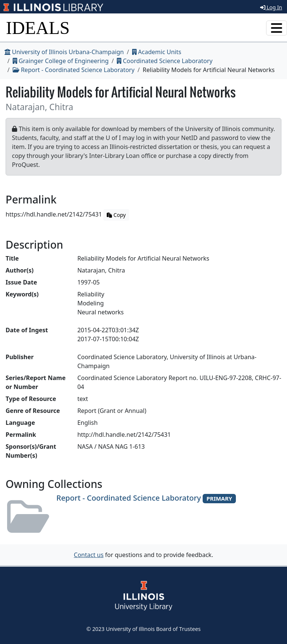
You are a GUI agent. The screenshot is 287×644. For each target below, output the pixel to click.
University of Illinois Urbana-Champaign (64, 52)
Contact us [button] (89, 555)
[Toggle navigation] (277, 28)
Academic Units (157, 52)
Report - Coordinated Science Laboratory (74, 70)
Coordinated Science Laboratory (165, 61)
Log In (271, 7)
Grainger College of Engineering (61, 61)
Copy (116, 215)
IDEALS (38, 28)
